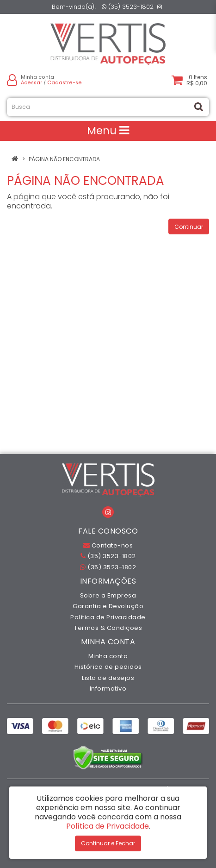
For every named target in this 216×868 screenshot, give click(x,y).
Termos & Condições (108, 628)
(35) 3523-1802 (128, 7)
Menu (108, 131)
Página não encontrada (64, 159)
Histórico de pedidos (108, 667)
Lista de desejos (108, 678)
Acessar (31, 83)
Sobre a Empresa (108, 595)
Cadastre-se (65, 83)
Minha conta (108, 656)
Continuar (189, 227)
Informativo (108, 689)
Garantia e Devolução (108, 606)
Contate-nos (108, 545)
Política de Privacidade (108, 617)
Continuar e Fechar (108, 843)
